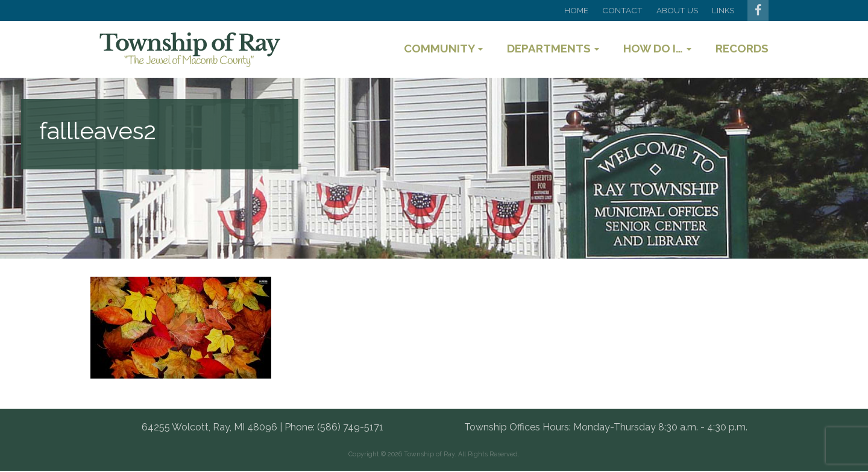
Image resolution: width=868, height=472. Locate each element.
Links (723, 10)
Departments (553, 48)
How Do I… (657, 48)
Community (443, 48)
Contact (622, 10)
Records (742, 48)
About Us (677, 10)
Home (576, 10)
